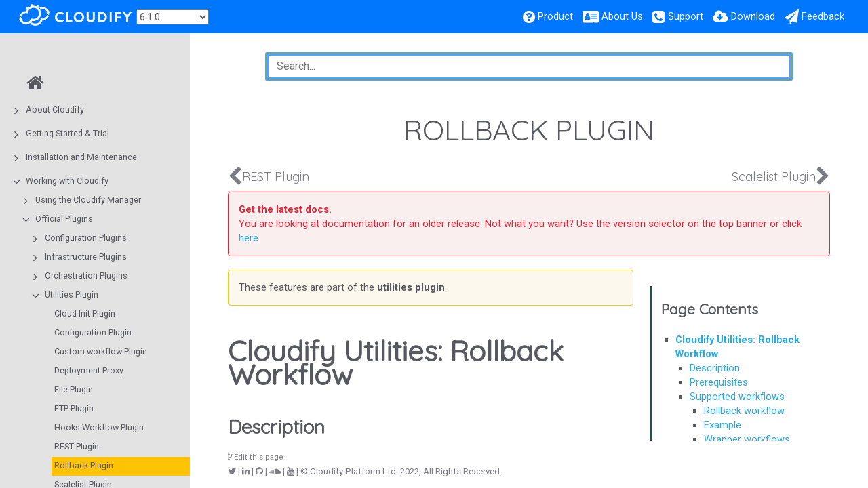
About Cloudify (55, 109)
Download (753, 16)
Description (715, 368)
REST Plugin (77, 446)
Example (723, 425)
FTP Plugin (74, 408)
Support (686, 16)
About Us (622, 16)
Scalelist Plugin (774, 177)
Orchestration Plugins (86, 276)
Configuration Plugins (86, 238)
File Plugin (74, 389)
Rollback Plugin (84, 465)
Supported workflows (737, 396)
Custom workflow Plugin (101, 351)
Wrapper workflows (747, 439)
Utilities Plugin (72, 294)
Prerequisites (719, 382)
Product (555, 16)
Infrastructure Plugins (86, 257)
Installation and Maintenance (81, 157)
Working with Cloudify (67, 181)
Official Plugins (64, 219)
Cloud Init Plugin (85, 313)
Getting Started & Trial (67, 133)
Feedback (823, 16)
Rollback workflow (744, 411)
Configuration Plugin (93, 332)
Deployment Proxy (89, 370)
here (249, 238)
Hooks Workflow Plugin (99, 427)
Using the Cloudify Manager (88, 200)
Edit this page (256, 457)
